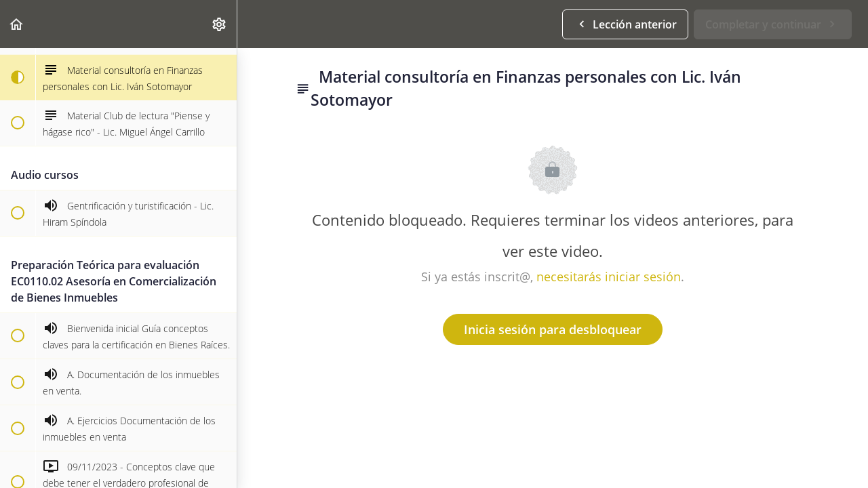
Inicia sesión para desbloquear (553, 329)
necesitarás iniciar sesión (609, 277)
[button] (17, 24)
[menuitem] (220, 24)
